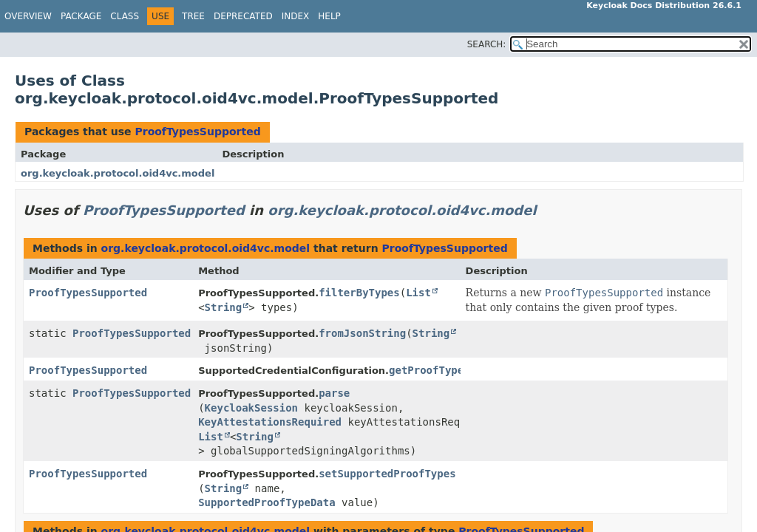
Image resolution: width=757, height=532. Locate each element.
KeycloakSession (251, 408)
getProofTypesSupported (457, 370)
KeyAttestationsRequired (270, 422)
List (418, 293)
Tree (193, 16)
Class (125, 16)
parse (334, 393)
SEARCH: (487, 44)
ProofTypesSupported (197, 132)
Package (81, 16)
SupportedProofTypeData (267, 502)
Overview (28, 16)
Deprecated (243, 16)
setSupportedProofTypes (387, 474)
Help (329, 16)
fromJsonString (362, 333)
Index (296, 16)
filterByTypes (359, 293)
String (224, 307)
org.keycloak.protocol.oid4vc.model (118, 173)
